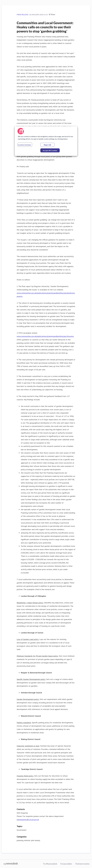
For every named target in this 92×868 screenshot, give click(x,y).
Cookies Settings (24, 145)
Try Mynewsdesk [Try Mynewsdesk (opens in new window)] (50, 864)
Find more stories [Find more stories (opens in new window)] (82, 864)
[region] (46, 141)
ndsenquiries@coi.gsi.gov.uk (28, 820)
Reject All (47, 145)
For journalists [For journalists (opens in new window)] (66, 864)
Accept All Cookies (50, 150)
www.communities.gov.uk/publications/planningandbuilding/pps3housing (45, 336)
